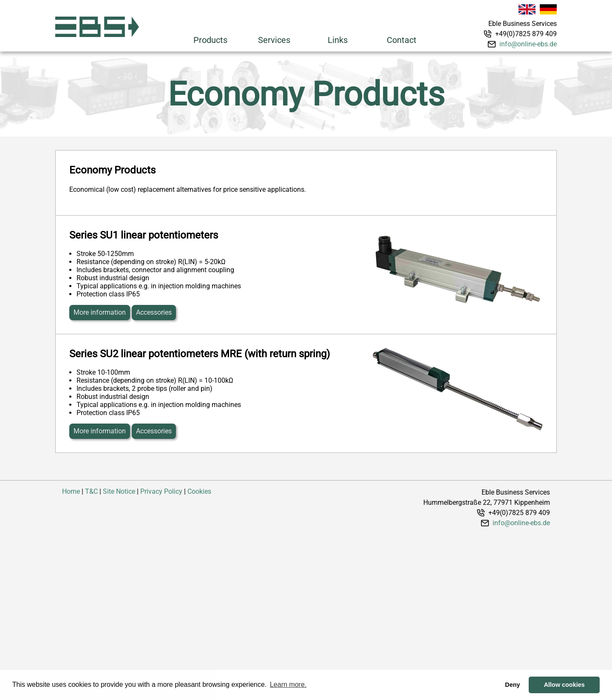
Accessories (154, 312)
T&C (91, 491)
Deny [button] (512, 685)
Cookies (199, 491)
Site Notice (119, 491)
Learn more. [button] (288, 684)
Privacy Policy (161, 491)
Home (71, 491)
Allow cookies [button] (564, 685)
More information (100, 312)
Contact (402, 40)
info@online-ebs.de (528, 44)
